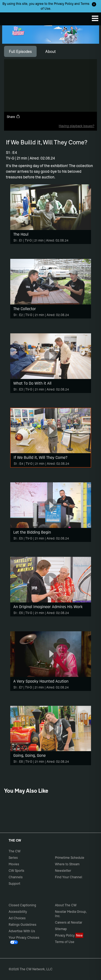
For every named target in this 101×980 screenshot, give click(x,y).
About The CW (66, 905)
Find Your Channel (69, 877)
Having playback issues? (76, 126)
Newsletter (63, 871)
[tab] (20, 52)
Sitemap (61, 929)
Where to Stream (67, 864)
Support (14, 884)
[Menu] (95, 18)
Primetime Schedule (70, 858)
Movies (14, 864)
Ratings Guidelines (22, 925)
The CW (9, 18)
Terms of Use (65, 942)
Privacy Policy (64, 4)
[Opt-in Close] (94, 4)
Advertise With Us (22, 931)
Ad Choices (17, 918)
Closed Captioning (22, 905)
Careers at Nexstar (69, 922)
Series (13, 858)
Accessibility (18, 912)
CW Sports (16, 871)
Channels (16, 877)
